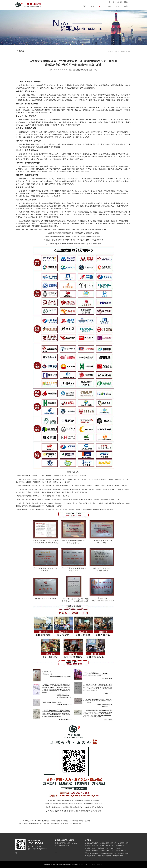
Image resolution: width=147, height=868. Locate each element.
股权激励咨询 (85, 244)
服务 (118, 6)
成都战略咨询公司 (121, 851)
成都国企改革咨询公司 (92, 853)
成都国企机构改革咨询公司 (108, 853)
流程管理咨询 (64, 240)
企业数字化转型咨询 (51, 240)
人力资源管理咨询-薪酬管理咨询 (58, 244)
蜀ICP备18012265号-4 (95, 865)
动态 (101, 6)
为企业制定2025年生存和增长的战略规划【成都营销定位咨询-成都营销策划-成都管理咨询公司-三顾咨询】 (57, 821)
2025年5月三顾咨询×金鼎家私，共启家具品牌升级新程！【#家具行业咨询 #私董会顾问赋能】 (53, 824)
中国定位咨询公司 (115, 848)
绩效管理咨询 (75, 244)
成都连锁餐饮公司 (90, 856)
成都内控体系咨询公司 (107, 851)
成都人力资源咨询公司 (107, 846)
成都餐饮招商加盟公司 (104, 856)
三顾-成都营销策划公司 (80, 70)
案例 (109, 6)
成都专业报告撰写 (96, 236)
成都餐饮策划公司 (123, 853)
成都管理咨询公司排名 (92, 846)
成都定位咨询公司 (118, 856)
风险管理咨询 (74, 240)
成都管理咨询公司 (54, 233)
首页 (84, 6)
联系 (126, 6)
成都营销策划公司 (121, 846)
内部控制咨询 (85, 240)
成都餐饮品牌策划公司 (92, 843)
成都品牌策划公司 (90, 848)
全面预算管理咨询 (97, 240)
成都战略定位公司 (103, 848)
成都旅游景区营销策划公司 (108, 843)
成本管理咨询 (96, 244)
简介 (92, 6)
